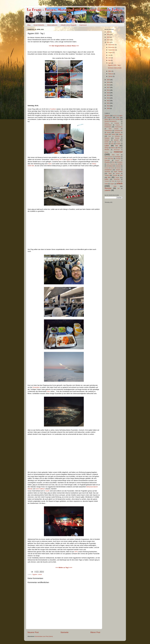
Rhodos (117, 160)
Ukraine (119, 181)
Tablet (110, 174)
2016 (108, 90)
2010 (108, 106)
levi (117, 146)
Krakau (107, 144)
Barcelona (113, 119)
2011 (108, 103)
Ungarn (112, 184)
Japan (110, 136)
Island (113, 134)
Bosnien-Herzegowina (111, 121)
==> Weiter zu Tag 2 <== (64, 568)
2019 (108, 82)
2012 (108, 101)
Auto (118, 117)
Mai (110, 60)
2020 (108, 80)
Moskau (107, 152)
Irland (106, 134)
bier (119, 119)
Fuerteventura (119, 127)
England (118, 125)
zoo (118, 188)
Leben (107, 146)
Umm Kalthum (40, 489)
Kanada (117, 138)
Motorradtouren (52, 25)
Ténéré (107, 175)
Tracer (117, 177)
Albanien (115, 116)
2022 (108, 40)
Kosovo (119, 142)
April (110, 63)
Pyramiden (36, 387)
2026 (108, 32)
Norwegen (118, 157)
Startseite (64, 632)
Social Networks (39, 25)
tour (109, 177)
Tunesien (107, 181)
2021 (108, 42)
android (110, 117)
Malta (119, 148)
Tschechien (117, 179)
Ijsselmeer (117, 132)
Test (121, 175)
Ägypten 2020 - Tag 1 (114, 65)
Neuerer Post (33, 632)
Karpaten (107, 140)
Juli (110, 55)
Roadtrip (107, 162)
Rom (113, 162)
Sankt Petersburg (111, 164)
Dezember (112, 45)
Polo (112, 158)
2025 (108, 35)
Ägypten (35, 574)
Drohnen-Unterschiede (115, 68)
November (112, 47)
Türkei (113, 181)
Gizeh (47, 491)
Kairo (50, 164)
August (111, 52)
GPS (76, 552)
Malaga (107, 148)
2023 (108, 37)
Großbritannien (118, 131)
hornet (109, 132)
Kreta (112, 144)
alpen (121, 116)
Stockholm (107, 172)
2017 (108, 87)
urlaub (40, 574)
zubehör (108, 190)
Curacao (117, 123)
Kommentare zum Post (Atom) (44, 636)
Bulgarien (107, 123)
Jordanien (117, 136)
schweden (118, 166)
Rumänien (120, 162)
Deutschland (108, 125)
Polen (106, 159)
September (112, 50)
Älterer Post (95, 632)
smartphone (108, 170)
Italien (121, 134)
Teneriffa (115, 175)
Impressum (83, 25)
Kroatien (118, 144)
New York (115, 155)
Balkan (106, 119)
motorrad (118, 152)
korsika (107, 142)
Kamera (107, 138)
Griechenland (108, 131)
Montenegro (117, 150)
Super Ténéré (118, 172)
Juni (110, 58)
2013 (108, 98)
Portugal (118, 159)
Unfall (106, 184)
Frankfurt (53, 109)
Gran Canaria (113, 129)
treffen (107, 179)
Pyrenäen (107, 160)
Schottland (110, 166)
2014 (108, 95)
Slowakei (119, 168)
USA (115, 186)
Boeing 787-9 (59, 160)
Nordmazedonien (109, 157)
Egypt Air (69, 160)
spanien (118, 170)
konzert (116, 140)
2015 (108, 93)
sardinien (120, 164)
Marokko (107, 150)
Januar (111, 76)
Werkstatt (108, 188)
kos (113, 142)
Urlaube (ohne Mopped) (68, 25)
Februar (111, 74)
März (110, 71)
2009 (108, 108)
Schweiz (107, 168)
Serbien (113, 168)
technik (118, 174)
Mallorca (113, 148)
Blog (29, 25)
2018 (108, 85)
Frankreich (108, 127)
